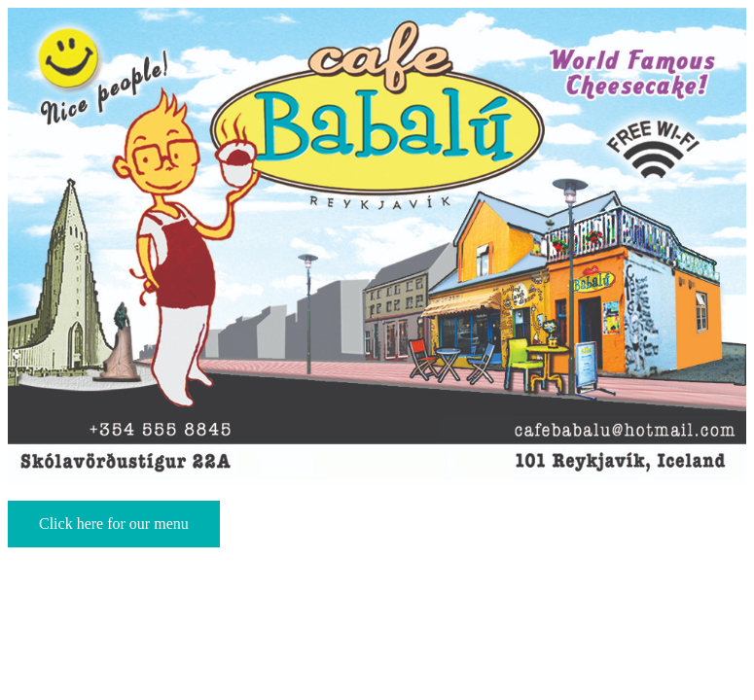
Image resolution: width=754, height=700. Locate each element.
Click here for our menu (114, 524)
